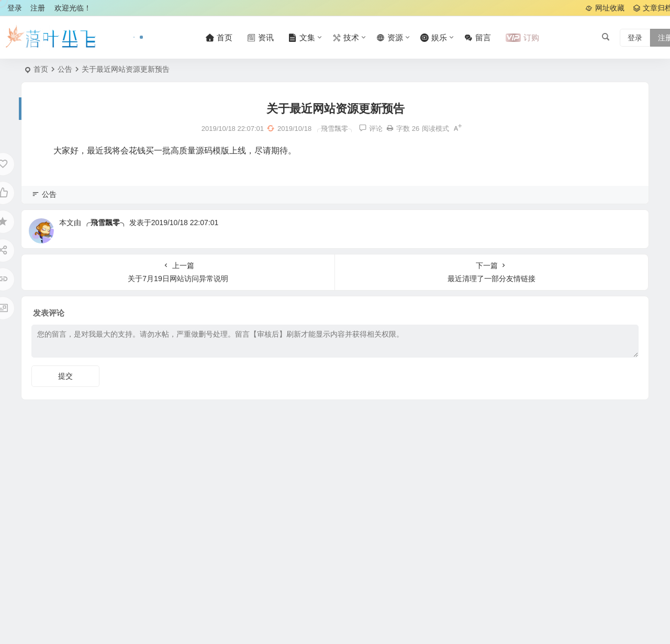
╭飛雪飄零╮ (105, 223)
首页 (41, 69)
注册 (38, 8)
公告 (65, 69)
